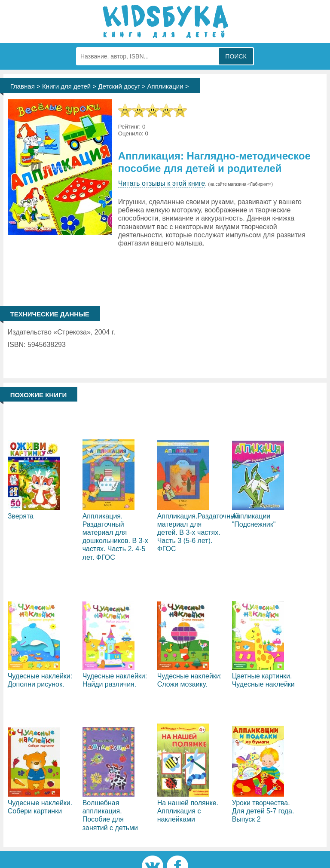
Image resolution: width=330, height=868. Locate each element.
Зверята (21, 516)
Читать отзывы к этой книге (162, 183)
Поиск (236, 56)
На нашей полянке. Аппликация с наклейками (188, 811)
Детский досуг (119, 86)
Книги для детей (66, 86)
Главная (23, 86)
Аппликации (165, 86)
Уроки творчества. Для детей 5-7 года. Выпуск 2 (263, 811)
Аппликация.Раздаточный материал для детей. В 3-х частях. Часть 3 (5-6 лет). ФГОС (198, 533)
